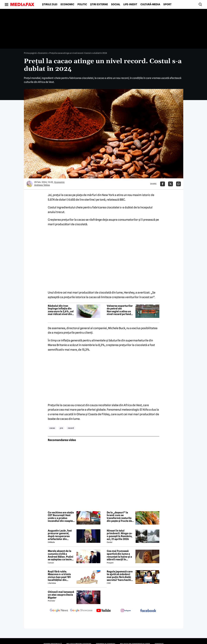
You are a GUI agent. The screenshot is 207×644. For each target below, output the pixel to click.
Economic (67, 4)
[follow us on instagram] (126, 611)
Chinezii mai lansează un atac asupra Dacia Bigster (61, 595)
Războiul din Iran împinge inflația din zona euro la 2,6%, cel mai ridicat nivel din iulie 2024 (61, 310)
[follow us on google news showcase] (81, 611)
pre (61, 428)
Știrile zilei (50, 4)
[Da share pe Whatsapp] (178, 184)
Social (116, 4)
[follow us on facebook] (148, 611)
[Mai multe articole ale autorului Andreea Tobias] (29, 184)
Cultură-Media (150, 4)
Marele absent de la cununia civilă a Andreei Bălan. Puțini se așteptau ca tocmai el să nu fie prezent (61, 555)
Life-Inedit (130, 4)
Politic (82, 4)
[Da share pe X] (171, 184)
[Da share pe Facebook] (163, 184)
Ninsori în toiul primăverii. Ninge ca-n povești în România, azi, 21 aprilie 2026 (120, 535)
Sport (167, 4)
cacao (52, 428)
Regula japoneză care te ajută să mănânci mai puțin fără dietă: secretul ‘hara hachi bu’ (120, 576)
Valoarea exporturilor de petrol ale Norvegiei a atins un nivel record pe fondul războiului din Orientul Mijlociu (120, 310)
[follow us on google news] (59, 611)
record (71, 428)
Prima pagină (30, 53)
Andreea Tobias (42, 185)
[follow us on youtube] (104, 611)
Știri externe (99, 4)
